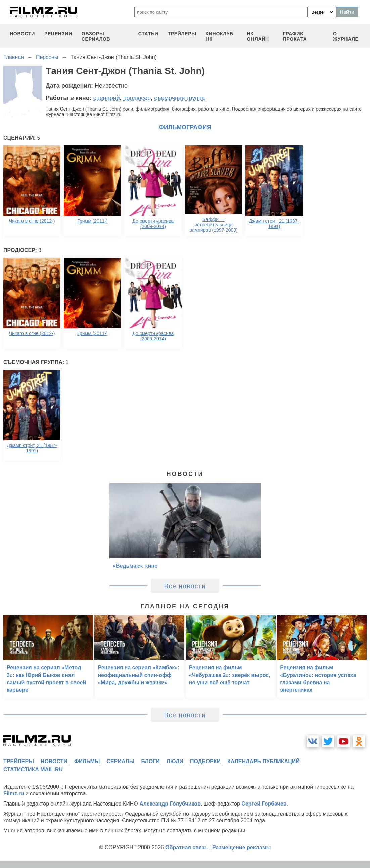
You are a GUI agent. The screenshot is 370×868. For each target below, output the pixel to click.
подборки (205, 761)
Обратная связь (187, 847)
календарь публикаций (264, 761)
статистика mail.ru (33, 769)
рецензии (58, 34)
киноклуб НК (220, 36)
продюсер (137, 98)
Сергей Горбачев (264, 804)
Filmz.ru (14, 794)
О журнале (346, 36)
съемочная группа (179, 98)
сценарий (107, 98)
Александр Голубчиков (170, 804)
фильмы (87, 761)
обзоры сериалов (96, 36)
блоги (150, 761)
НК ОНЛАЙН (258, 36)
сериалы (120, 761)
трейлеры (182, 34)
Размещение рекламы (242, 847)
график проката (295, 36)
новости (22, 34)
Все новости (185, 586)
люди (175, 761)
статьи (148, 34)
